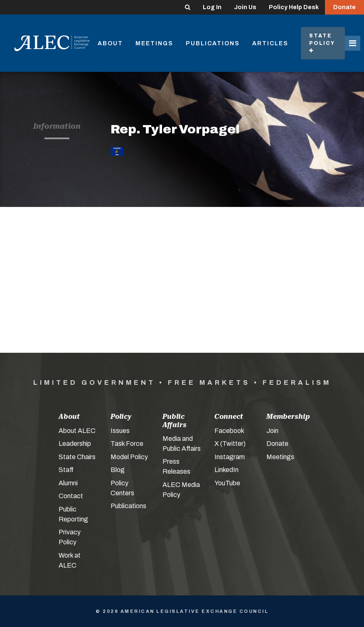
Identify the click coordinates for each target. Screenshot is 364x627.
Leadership (75, 444)
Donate (344, 7)
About (110, 43)
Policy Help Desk (294, 7)
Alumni (68, 483)
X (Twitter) (230, 444)
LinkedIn (226, 470)
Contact (71, 496)
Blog (118, 470)
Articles (270, 43)
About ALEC (77, 431)
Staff (66, 470)
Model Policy (129, 457)
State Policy (323, 43)
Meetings (154, 43)
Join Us (245, 7)
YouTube (227, 483)
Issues (120, 431)
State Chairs (77, 457)
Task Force (127, 444)
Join (272, 431)
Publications (213, 43)
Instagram (230, 457)
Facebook (229, 431)
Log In (212, 7)
